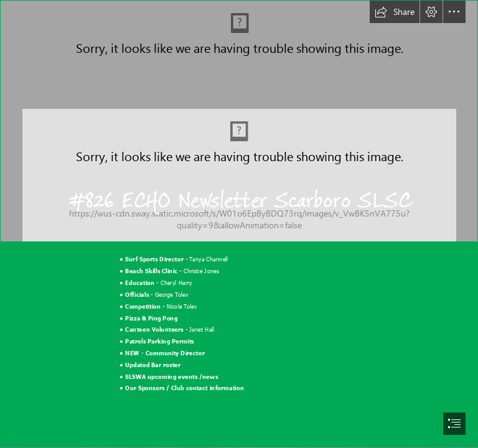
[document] (239, 224)
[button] (395, 12)
